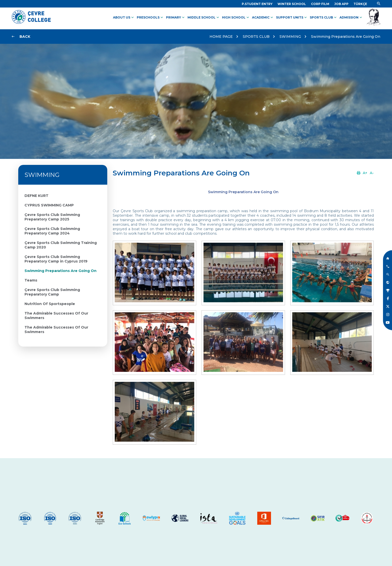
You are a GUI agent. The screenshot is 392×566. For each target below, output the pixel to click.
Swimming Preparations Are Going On (346, 37)
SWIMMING (290, 37)
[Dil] (360, 4)
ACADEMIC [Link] (263, 18)
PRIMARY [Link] (176, 18)
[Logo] (31, 23)
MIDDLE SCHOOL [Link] (204, 18)
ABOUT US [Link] (124, 18)
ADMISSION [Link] (351, 18)
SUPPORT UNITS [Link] (292, 18)
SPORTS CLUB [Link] (324, 18)
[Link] (257, 4)
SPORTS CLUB (256, 37)
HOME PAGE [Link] (221, 37)
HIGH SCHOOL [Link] (236, 18)
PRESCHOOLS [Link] (150, 18)
